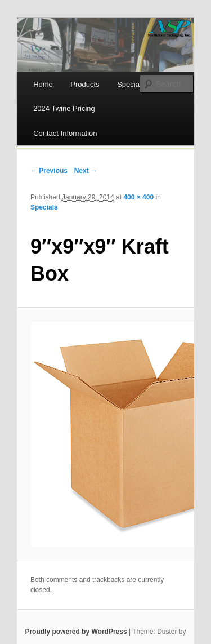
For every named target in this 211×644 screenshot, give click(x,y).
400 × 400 (138, 197)
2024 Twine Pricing (64, 108)
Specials (44, 207)
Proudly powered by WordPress (76, 632)
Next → (86, 171)
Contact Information (65, 133)
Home (43, 84)
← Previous (49, 171)
